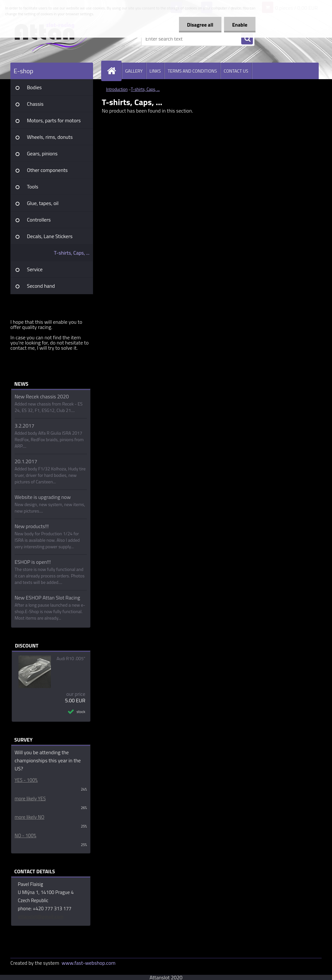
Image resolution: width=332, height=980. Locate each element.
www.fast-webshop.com (89, 963)
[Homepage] (114, 71)
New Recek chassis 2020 (42, 396)
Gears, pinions (42, 153)
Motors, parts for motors (54, 120)
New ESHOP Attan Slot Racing (47, 598)
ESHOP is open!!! (33, 562)
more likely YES (30, 799)
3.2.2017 (24, 426)
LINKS (155, 71)
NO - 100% (25, 835)
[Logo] (55, 39)
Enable (240, 25)
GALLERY (134, 71)
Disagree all (200, 25)
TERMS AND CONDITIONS (192, 71)
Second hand (41, 286)
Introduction (117, 89)
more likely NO (30, 817)
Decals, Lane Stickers (50, 236)
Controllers (39, 220)
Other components (47, 170)
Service (35, 269)
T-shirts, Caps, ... (72, 253)
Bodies (34, 87)
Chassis (35, 104)
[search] (247, 39)
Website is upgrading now (43, 497)
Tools (33, 187)
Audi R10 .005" (71, 659)
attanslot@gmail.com (41, 917)
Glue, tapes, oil (43, 203)
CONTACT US (236, 71)
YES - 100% (26, 780)
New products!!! (32, 526)
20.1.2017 (26, 461)
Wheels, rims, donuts (50, 137)
